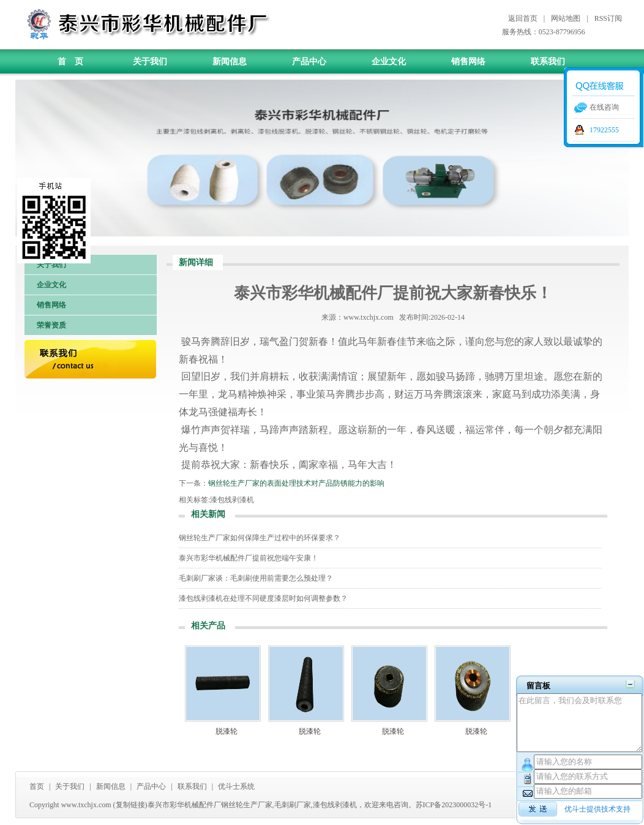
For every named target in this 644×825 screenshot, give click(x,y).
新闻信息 (230, 62)
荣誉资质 (51, 325)
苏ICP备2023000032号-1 (454, 805)
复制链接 (130, 805)
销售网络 (468, 62)
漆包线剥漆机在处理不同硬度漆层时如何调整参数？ (263, 598)
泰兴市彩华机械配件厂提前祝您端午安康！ (249, 558)
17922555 (604, 130)
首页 (37, 786)
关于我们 (150, 62)
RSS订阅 (608, 18)
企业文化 (389, 62)
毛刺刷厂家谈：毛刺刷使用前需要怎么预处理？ (256, 578)
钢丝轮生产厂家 (247, 805)
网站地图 (566, 18)
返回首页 (523, 18)
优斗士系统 (236, 786)
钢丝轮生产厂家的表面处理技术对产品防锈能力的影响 (296, 483)
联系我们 (548, 62)
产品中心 (309, 62)
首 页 (70, 62)
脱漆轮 (227, 731)
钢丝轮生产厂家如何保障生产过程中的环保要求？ (260, 538)
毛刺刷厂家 (293, 805)
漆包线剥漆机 (232, 500)
